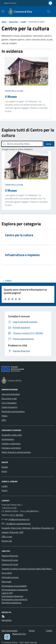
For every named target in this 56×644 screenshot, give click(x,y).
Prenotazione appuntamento (14, 599)
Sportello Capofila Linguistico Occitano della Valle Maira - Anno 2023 (27, 571)
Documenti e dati (9, 398)
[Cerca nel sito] (48, 12)
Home (4, 22)
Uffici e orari (7, 537)
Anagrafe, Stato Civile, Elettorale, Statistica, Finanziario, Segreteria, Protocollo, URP (28, 530)
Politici (5, 416)
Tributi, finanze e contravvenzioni (16, 452)
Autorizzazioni (8, 439)
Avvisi (4, 471)
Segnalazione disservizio (12, 596)
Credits (49, 631)
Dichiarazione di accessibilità (14, 586)
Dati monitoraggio (10, 631)
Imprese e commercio (11, 448)
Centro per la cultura (14, 91)
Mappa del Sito (19, 634)
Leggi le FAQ (7, 593)
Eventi (5, 490)
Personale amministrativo (13, 411)
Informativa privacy (10, 577)
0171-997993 (17, 515)
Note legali (6, 582)
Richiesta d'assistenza (11, 603)
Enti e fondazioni (9, 403)
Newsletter (7, 620)
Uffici (4, 420)
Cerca (49, 144)
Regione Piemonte (10, 3)
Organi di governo (9, 407)
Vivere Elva (13, 22)
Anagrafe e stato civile (12, 435)
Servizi (32, 631)
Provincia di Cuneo (10, 560)
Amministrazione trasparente (15, 590)
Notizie (5, 467)
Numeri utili (7, 541)
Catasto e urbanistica (11, 443)
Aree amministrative (11, 394)
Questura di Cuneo (10, 564)
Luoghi (23, 22)
